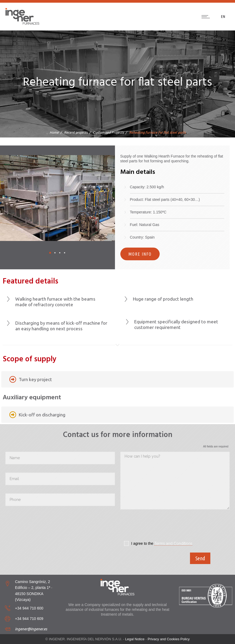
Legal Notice (135, 639)
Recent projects (76, 132)
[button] (50, 253)
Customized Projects (108, 132)
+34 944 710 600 (29, 608)
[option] (57, 198)
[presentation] (161, 527)
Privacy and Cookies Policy (169, 639)
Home (54, 132)
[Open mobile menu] (207, 17)
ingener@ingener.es (31, 629)
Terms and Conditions (173, 543)
